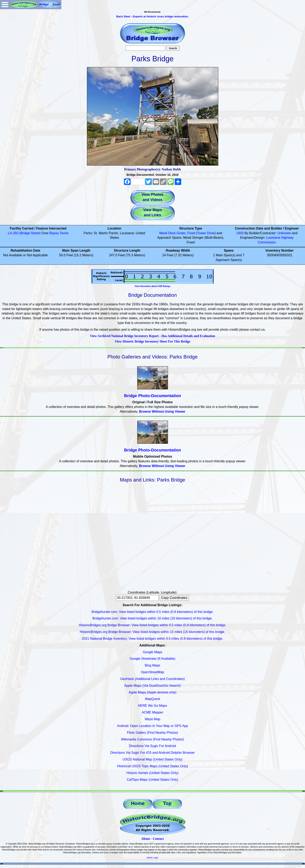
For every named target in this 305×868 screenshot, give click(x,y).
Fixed (191, 233)
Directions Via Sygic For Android (152, 746)
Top (167, 803)
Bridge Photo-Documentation (153, 396)
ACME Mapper (152, 712)
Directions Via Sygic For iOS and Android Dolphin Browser (152, 753)
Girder (181, 233)
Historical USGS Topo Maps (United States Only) (152, 766)
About (146, 839)
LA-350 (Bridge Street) (24, 233)
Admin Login (153, 858)
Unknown (284, 233)
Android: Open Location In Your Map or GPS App (152, 726)
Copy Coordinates (174, 598)
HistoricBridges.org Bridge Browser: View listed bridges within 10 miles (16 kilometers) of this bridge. (152, 632)
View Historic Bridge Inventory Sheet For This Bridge (152, 341)
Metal (163, 233)
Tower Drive (206, 233)
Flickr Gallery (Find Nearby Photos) (153, 733)
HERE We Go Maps (153, 706)
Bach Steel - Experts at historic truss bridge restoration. (152, 16)
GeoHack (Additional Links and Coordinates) (153, 679)
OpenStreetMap (152, 672)
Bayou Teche (59, 233)
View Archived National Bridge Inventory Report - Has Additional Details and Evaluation (152, 336)
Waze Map (153, 719)
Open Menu (5, 5)
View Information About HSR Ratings (152, 286)
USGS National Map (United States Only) (152, 759)
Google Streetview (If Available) (152, 659)
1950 (240, 233)
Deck (172, 233)
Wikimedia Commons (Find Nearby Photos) (153, 739)
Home (138, 803)
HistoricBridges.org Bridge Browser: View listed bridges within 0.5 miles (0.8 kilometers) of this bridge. (153, 625)
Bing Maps (153, 665)
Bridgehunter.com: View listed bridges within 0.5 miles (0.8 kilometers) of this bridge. (152, 612)
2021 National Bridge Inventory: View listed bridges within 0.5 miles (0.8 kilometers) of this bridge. (152, 639)
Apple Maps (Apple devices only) (152, 692)
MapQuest (153, 699)
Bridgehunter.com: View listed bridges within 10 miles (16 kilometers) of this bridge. (153, 618)
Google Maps (152, 652)
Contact (158, 839)
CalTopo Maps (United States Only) (152, 780)
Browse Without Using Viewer (162, 412)
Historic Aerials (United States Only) (152, 773)
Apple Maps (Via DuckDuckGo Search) (152, 686)
